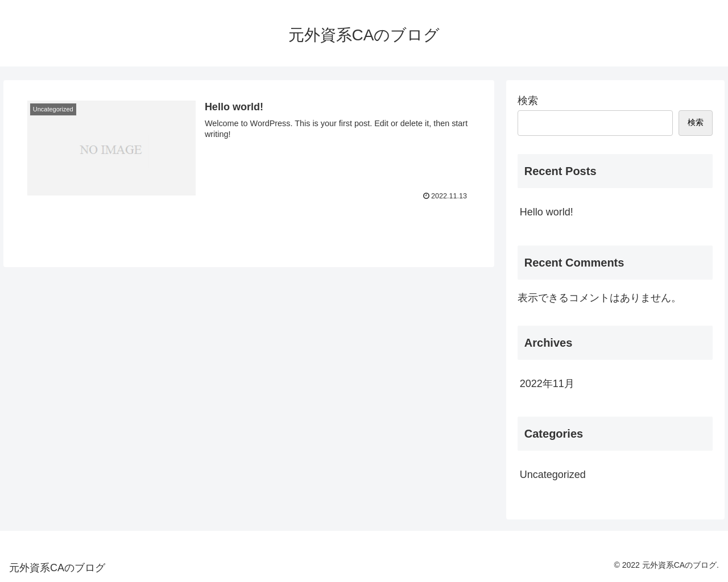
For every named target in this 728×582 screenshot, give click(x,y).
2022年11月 (547, 384)
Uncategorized (553, 475)
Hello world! (547, 212)
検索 (528, 101)
